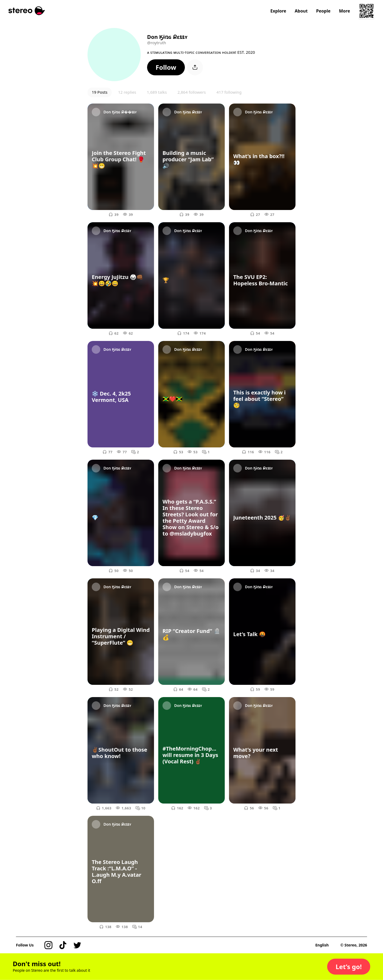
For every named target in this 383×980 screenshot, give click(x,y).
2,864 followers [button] (192, 92)
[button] (166, 67)
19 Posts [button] (100, 92)
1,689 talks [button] (157, 92)
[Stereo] (27, 11)
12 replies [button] (127, 92)
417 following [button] (229, 92)
